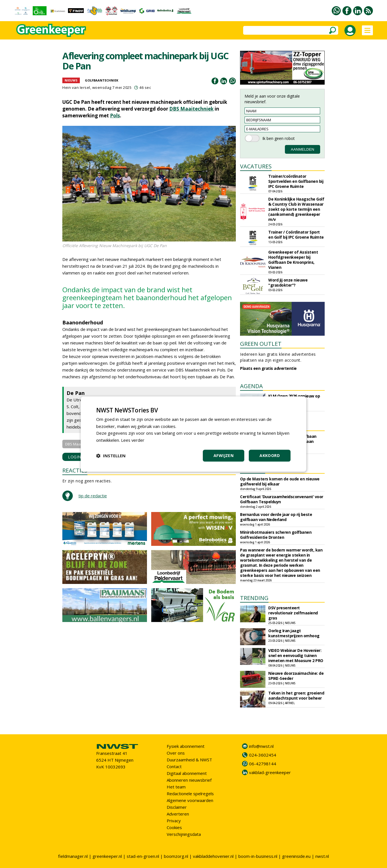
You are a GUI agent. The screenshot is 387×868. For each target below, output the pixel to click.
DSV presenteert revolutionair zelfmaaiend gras (293, 613)
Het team (176, 787)
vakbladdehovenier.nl (213, 856)
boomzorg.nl (176, 856)
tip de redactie (93, 496)
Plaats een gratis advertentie (268, 368)
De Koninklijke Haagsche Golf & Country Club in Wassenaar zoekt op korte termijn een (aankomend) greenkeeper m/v (296, 209)
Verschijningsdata (184, 834)
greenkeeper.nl (107, 856)
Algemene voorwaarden (190, 800)
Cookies (174, 827)
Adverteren (178, 814)
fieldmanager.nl (73, 856)
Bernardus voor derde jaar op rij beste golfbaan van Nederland (276, 517)
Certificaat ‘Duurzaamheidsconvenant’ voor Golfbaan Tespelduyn (282, 499)
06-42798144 (263, 764)
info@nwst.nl (261, 746)
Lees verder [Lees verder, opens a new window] (133, 440)
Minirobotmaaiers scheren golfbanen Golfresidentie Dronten (276, 535)
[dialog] (194, 434)
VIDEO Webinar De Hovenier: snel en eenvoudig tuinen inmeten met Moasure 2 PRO (296, 655)
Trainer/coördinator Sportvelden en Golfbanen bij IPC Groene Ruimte (296, 181)
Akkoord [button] (270, 455)
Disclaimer (177, 807)
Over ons (176, 753)
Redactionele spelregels (190, 794)
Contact (174, 766)
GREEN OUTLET (261, 344)
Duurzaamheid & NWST (189, 760)
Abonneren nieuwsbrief (189, 780)
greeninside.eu (296, 856)
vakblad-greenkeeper (270, 772)
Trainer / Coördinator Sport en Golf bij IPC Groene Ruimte (296, 235)
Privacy (174, 821)
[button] (111, 456)
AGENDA (251, 386)
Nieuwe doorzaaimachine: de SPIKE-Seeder (296, 676)
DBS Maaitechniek (191, 109)
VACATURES (256, 166)
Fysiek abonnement (186, 746)
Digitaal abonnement (187, 773)
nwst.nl (322, 856)
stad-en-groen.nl (143, 856)
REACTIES (75, 470)
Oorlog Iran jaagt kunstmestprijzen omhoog (294, 633)
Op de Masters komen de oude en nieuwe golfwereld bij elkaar (280, 481)
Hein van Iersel (76, 87)
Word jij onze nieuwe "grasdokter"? (288, 283)
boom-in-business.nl (258, 856)
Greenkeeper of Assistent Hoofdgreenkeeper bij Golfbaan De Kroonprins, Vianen (293, 260)
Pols (115, 116)
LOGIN (75, 457)
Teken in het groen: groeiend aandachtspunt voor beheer (296, 696)
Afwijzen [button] (224, 455)
